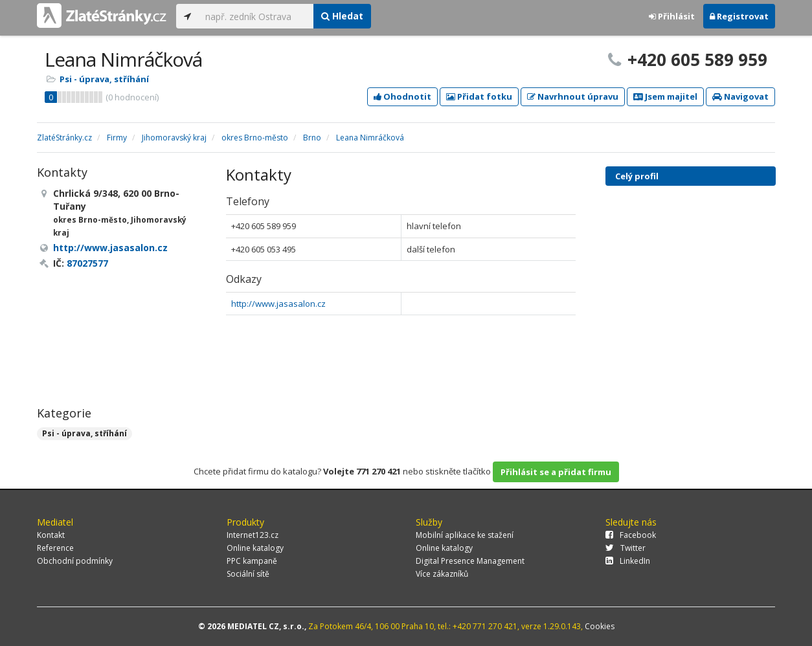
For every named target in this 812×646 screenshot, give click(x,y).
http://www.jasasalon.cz (278, 304)
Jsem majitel (665, 96)
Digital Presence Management (470, 561)
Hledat (342, 16)
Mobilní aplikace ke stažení (465, 535)
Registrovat (739, 16)
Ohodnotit (402, 96)
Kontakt (51, 535)
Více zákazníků (442, 574)
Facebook (631, 535)
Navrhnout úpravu (573, 96)
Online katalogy (255, 548)
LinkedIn (628, 561)
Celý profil (637, 176)
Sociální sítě (248, 574)
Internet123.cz (253, 535)
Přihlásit (672, 16)
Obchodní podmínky (75, 561)
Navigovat (740, 96)
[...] (256, 16)
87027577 (87, 263)
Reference (55, 548)
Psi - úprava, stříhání (104, 79)
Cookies (600, 626)
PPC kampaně (252, 561)
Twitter (626, 548)
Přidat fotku (479, 96)
